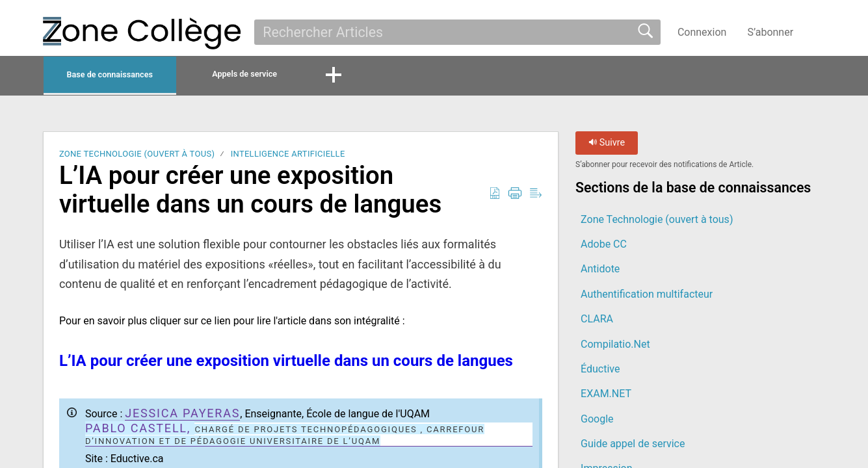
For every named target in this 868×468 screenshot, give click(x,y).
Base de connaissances (141, 76)
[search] (457, 32)
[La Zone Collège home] (142, 33)
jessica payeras (182, 416)
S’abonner (770, 32)
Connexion (702, 32)
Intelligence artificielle (288, 158)
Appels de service (324, 76)
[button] (817, 32)
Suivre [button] (607, 147)
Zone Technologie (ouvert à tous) (137, 158)
